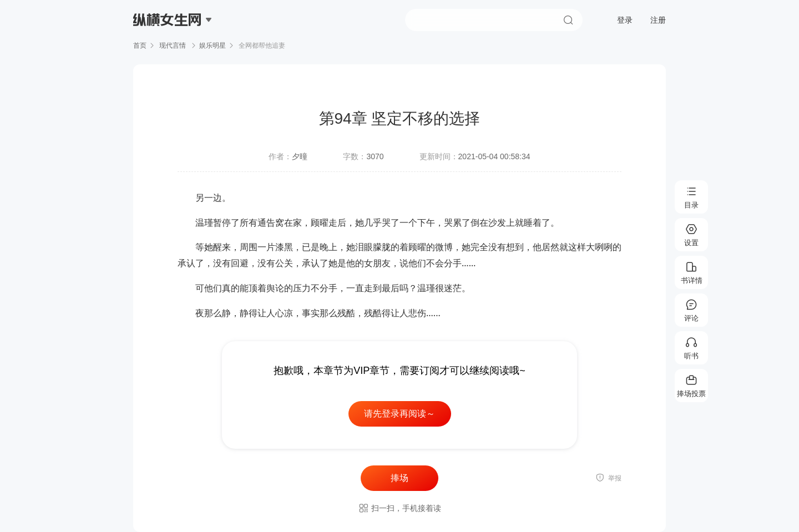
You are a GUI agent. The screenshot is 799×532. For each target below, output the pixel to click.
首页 (140, 45)
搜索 (568, 20)
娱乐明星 (213, 45)
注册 (658, 20)
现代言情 (173, 45)
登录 (625, 20)
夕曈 (300, 156)
